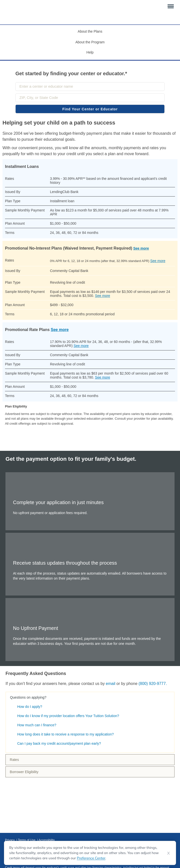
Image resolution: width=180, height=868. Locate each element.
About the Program (90, 42)
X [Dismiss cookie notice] (169, 853)
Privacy (10, 840)
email (111, 684)
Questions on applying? (28, 697)
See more (141, 248)
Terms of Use (27, 840)
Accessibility (47, 840)
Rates (14, 760)
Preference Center (91, 858)
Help (90, 52)
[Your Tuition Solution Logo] (19, 11)
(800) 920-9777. (153, 684)
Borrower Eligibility (24, 772)
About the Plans (90, 31)
